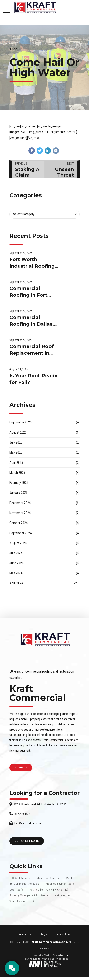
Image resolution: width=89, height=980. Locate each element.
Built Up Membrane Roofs (24, 884)
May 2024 (16, 573)
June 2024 (16, 563)
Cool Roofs (16, 890)
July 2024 (16, 553)
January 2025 (19, 493)
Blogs (43, 934)
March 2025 (17, 473)
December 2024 (20, 503)
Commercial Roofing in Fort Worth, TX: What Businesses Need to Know (31, 292)
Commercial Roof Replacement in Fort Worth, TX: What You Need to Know (33, 350)
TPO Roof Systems (20, 878)
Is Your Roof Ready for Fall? (33, 379)
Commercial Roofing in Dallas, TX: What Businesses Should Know (33, 321)
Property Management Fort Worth (29, 895)
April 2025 (16, 463)
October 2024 (19, 523)
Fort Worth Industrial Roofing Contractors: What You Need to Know (33, 263)
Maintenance (62, 895)
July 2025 (16, 442)
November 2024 (20, 513)
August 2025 (18, 432)
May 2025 (16, 452)
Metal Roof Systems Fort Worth (55, 878)
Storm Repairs (18, 901)
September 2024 (21, 533)
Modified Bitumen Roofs (60, 884)
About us (25, 934)
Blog (14, 50)
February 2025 (19, 483)
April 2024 (16, 583)
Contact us (63, 934)
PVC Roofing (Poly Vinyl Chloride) (49, 890)
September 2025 (21, 422)
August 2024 (18, 543)
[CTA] (12, 968)
